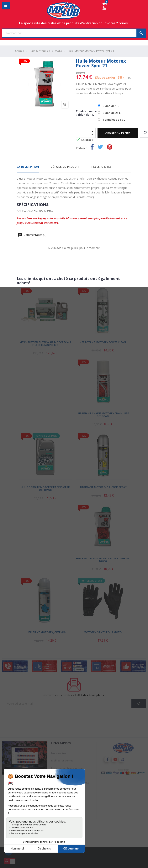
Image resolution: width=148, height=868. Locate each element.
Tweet (100, 148)
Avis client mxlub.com (64, 805)
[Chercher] (74, 33)
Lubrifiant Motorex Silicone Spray (103, 487)
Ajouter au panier (118, 133)
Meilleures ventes (62, 760)
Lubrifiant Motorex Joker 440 (45, 632)
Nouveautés (59, 753)
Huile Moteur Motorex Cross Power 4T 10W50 (103, 560)
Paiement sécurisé (63, 798)
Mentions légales (62, 775)
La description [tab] (28, 167)
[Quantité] (84, 133)
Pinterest (110, 148)
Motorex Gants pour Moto (103, 632)
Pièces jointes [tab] (101, 167)
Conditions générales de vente (70, 783)
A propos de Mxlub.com (66, 790)
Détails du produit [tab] (65, 167)
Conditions (58, 813)
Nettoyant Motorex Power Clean (103, 342)
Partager (92, 148)
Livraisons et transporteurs (68, 768)
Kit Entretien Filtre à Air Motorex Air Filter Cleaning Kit (45, 344)
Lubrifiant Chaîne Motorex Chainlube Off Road (103, 415)
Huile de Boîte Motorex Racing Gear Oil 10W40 (45, 489)
